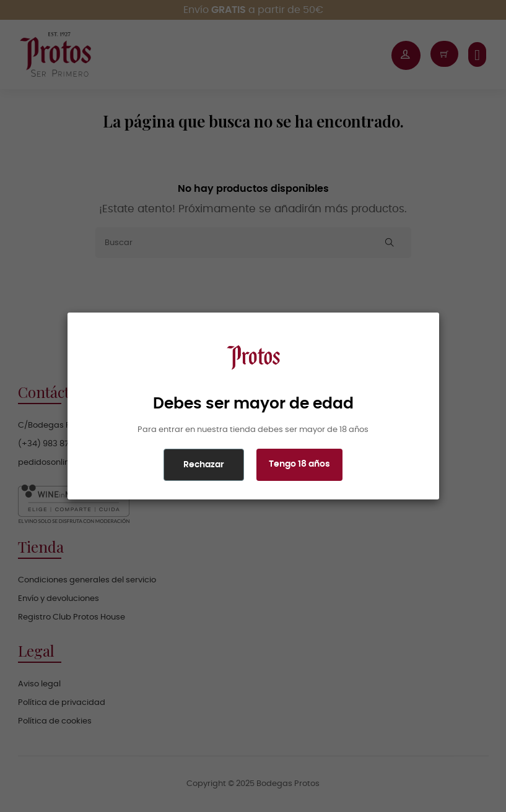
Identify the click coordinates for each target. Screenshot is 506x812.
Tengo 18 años (299, 464)
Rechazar (204, 465)
